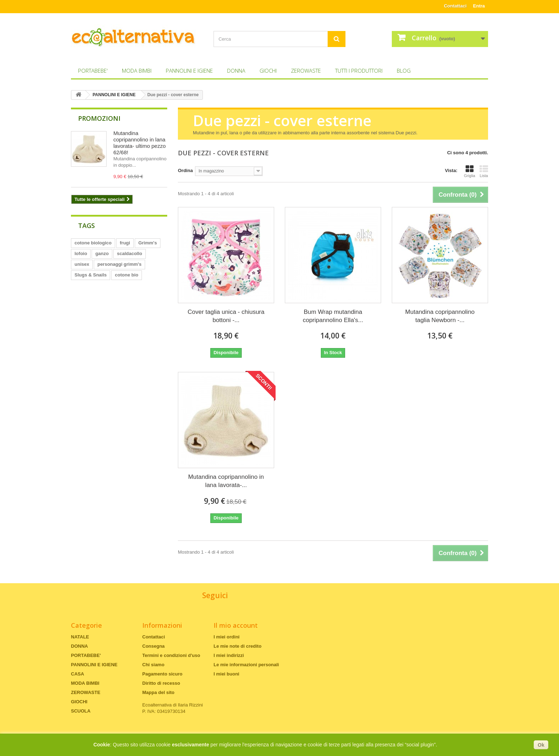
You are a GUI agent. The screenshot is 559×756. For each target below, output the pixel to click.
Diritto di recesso (161, 683)
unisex (82, 264)
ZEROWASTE (306, 71)
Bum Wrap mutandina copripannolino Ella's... (333, 316)
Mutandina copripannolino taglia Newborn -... (440, 316)
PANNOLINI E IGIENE (189, 71)
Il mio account (236, 625)
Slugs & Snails (91, 275)
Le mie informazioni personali (246, 665)
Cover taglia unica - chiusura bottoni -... (226, 316)
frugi (125, 243)
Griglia (470, 171)
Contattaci (455, 6)
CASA (78, 674)
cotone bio (127, 275)
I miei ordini (227, 637)
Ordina (185, 170)
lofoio (81, 253)
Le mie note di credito (237, 646)
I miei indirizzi (229, 655)
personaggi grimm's (119, 264)
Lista (484, 171)
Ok (541, 745)
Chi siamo (153, 665)
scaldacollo (130, 253)
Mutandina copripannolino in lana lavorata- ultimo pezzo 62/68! (140, 143)
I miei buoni (226, 674)
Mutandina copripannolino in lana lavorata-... (226, 481)
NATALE (80, 637)
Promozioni (99, 118)
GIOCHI (268, 71)
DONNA (236, 71)
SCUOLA (81, 711)
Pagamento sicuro (162, 674)
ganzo (102, 253)
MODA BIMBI (137, 71)
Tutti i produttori (359, 71)
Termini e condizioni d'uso (171, 655)
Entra (479, 6)
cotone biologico (93, 243)
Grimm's (148, 243)
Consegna (153, 646)
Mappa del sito (158, 692)
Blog (404, 71)
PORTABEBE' (93, 71)
